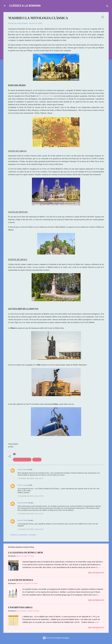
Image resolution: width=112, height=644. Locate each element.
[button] (103, 17)
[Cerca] (107, 6)
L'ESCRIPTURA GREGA (20, 607)
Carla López (22, 469)
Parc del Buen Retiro (46, 96)
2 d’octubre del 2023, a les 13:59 (31, 496)
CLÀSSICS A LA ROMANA (25, 6)
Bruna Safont (23, 503)
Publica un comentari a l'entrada (23, 535)
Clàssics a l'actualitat (22, 460)
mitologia (37, 460)
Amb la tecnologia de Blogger (56, 638)
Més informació (96, 573)
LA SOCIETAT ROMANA (21, 580)
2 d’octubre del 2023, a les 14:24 (31, 514)
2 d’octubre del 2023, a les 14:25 (31, 529)
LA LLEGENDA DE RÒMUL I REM (26, 553)
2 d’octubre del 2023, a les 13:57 (31, 478)
